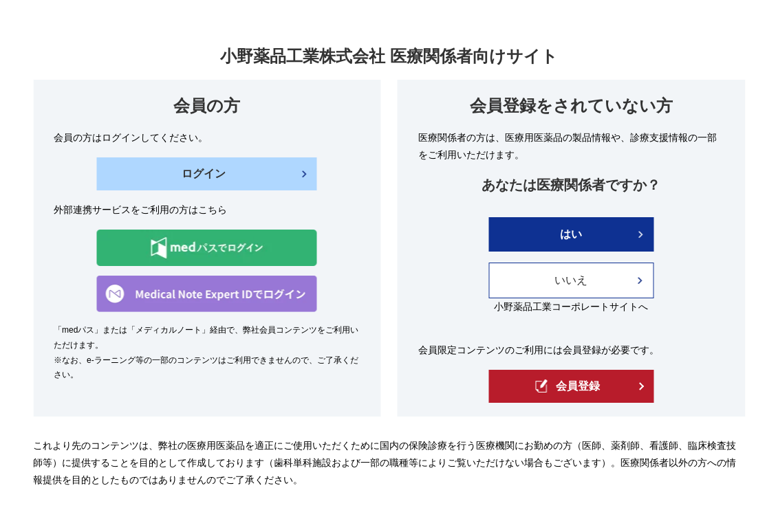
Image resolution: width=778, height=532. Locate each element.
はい (571, 234)
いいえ (571, 280)
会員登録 (568, 386)
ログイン (204, 174)
